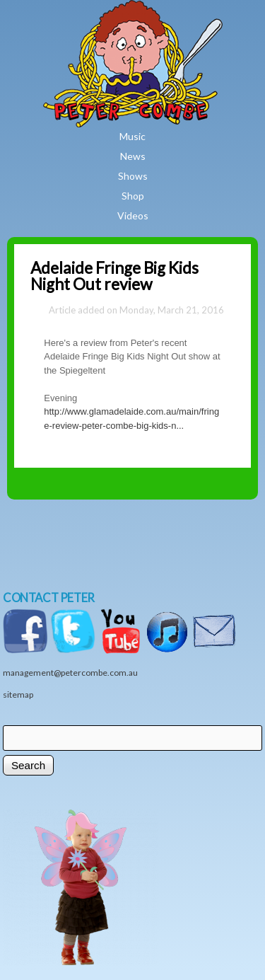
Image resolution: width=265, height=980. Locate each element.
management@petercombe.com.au (70, 673)
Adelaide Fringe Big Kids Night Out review (114, 276)
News (133, 156)
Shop (133, 196)
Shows (133, 176)
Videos (133, 215)
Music (132, 136)
